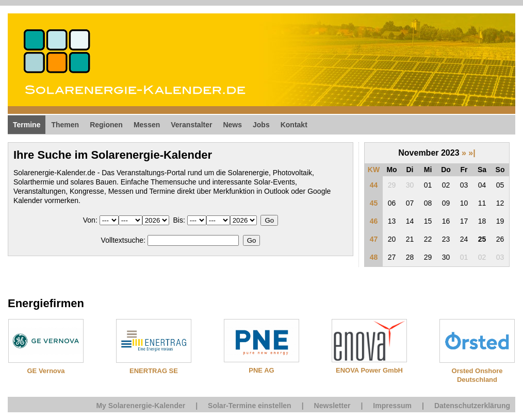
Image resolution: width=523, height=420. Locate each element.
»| (472, 153)
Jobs (261, 125)
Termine (27, 125)
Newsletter (332, 406)
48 (374, 257)
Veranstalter (191, 125)
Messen (147, 125)
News (232, 125)
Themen (65, 125)
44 (374, 185)
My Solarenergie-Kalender (141, 406)
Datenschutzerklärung (472, 406)
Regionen (106, 125)
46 (374, 221)
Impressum (392, 406)
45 (374, 203)
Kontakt (294, 125)
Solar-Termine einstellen (250, 406)
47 (374, 239)
